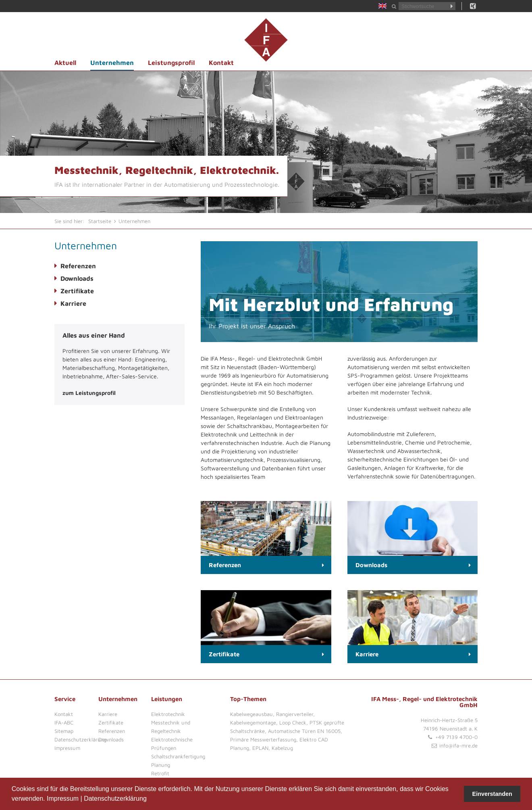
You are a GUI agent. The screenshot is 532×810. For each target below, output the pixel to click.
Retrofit (160, 773)
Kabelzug (282, 748)
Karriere (73, 303)
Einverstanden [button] (492, 794)
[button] (150, 800)
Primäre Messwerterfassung (263, 739)
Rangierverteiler (295, 714)
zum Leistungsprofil (89, 393)
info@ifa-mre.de (458, 745)
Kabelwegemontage (253, 722)
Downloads (77, 278)
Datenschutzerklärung (115, 799)
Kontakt (221, 63)
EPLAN (260, 748)
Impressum (63, 799)
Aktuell (65, 63)
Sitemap (64, 731)
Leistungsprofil (171, 63)
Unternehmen (112, 63)
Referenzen (78, 266)
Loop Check (293, 722)
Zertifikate (77, 291)
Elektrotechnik (168, 714)
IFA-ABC (64, 722)
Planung (161, 765)
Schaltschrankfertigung (178, 756)
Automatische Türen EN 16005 (304, 731)
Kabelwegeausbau (251, 714)
